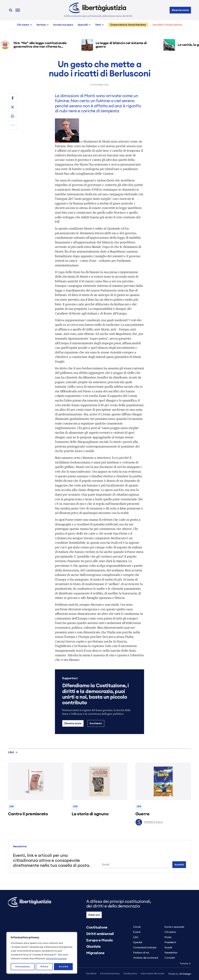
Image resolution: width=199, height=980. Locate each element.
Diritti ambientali (100, 934)
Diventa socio (180, 10)
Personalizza (23, 967)
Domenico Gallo (149, 822)
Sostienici (96, 723)
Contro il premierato (28, 814)
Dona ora (94, 915)
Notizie (41, 25)
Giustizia (93, 947)
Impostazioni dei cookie (153, 974)
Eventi (137, 932)
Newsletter (171, 953)
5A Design (180, 974)
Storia (168, 937)
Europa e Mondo (100, 940)
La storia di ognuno (90, 814)
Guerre (142, 814)
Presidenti (170, 942)
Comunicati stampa (145, 948)
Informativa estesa (56, 959)
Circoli (137, 927)
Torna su (185, 964)
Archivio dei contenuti (146, 958)
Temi (98, 25)
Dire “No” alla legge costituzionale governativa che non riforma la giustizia (41, 47)
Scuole (168, 948)
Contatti (170, 958)
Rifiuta (44, 967)
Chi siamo (23, 25)
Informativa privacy (110, 974)
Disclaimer (91, 974)
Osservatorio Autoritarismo (128, 25)
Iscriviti (179, 865)
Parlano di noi (141, 953)
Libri (13, 752)
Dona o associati (174, 927)
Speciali (83, 25)
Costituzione (97, 927)
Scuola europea (63, 25)
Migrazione (95, 953)
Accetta (63, 967)
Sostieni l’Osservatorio (168, 25)
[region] (42, 953)
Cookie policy (130, 974)
